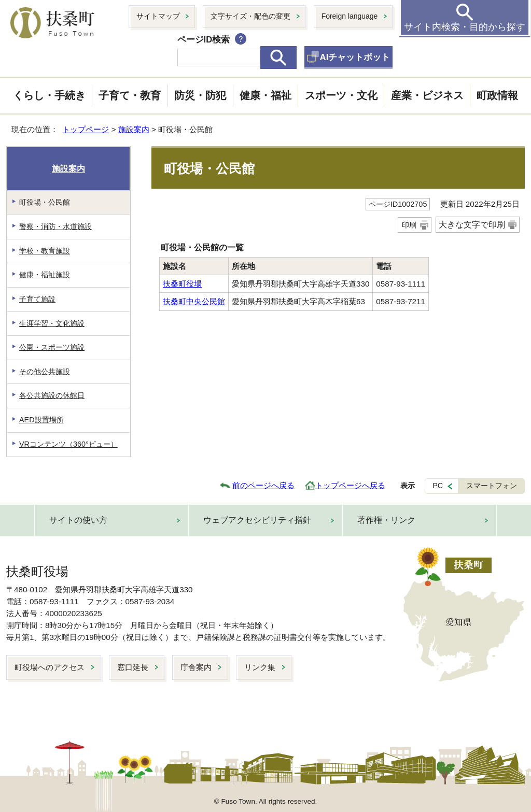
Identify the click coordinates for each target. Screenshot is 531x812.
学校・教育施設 (45, 251)
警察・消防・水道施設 (55, 226)
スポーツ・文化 (341, 95)
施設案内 (134, 129)
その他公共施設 (45, 372)
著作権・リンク (386, 520)
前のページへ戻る (263, 485)
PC (438, 486)
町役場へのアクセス (50, 667)
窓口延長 (133, 667)
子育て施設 (37, 299)
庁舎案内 (196, 667)
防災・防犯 (200, 95)
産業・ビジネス (427, 95)
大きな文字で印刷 (472, 225)
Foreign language (350, 16)
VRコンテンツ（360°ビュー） (68, 444)
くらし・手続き (49, 95)
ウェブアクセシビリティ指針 (257, 520)
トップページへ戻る (350, 485)
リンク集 (260, 667)
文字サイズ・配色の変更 (250, 16)
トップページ (86, 129)
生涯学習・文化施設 (52, 323)
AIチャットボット (355, 57)
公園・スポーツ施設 (52, 347)
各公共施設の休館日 (52, 395)
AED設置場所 (41, 420)
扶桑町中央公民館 (194, 301)
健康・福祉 (265, 95)
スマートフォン (492, 486)
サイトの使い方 (78, 520)
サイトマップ (158, 16)
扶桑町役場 (182, 284)
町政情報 (497, 95)
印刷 (409, 225)
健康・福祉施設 (45, 275)
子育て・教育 (130, 95)
